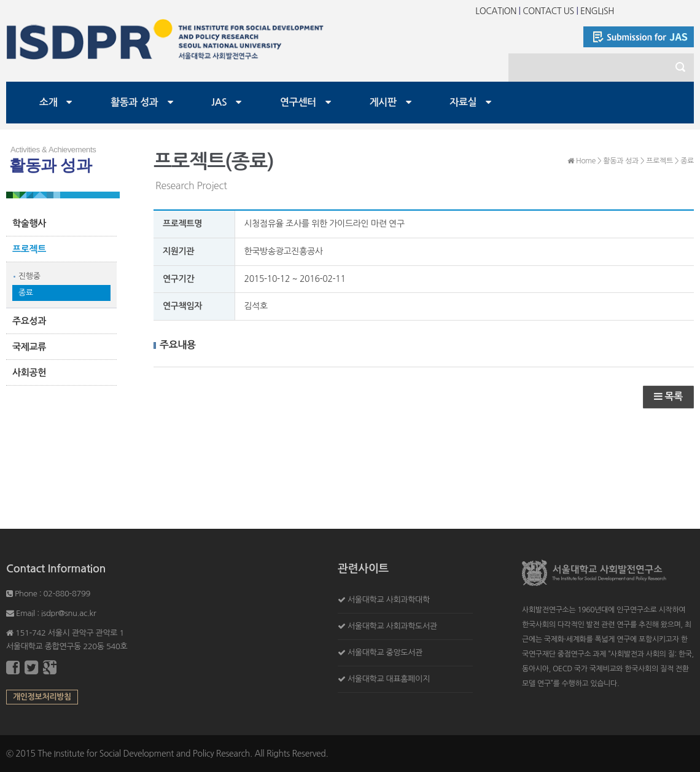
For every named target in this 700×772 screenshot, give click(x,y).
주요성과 (29, 321)
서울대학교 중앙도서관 (385, 653)
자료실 (463, 102)
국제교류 (29, 347)
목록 (668, 396)
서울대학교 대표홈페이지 (389, 679)
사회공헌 (29, 372)
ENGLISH (597, 11)
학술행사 (29, 223)
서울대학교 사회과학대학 (389, 600)
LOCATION (496, 11)
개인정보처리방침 (42, 697)
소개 (48, 102)
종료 (26, 293)
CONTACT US (548, 11)
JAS (219, 102)
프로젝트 (29, 249)
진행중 (29, 276)
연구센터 (298, 102)
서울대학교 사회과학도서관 (392, 626)
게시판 (383, 102)
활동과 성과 (134, 102)
